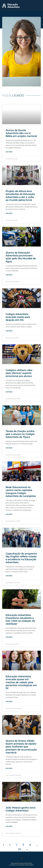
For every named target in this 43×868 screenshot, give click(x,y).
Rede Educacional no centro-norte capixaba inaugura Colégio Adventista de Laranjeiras (21, 492)
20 (19, 849)
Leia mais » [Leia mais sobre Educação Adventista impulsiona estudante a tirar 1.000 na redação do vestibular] (9, 637)
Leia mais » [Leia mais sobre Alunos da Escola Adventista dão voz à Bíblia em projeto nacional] (9, 152)
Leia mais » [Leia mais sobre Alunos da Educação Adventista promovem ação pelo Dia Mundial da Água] (9, 275)
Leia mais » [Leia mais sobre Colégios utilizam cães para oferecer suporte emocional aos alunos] (9, 392)
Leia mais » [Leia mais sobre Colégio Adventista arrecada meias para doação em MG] (9, 331)
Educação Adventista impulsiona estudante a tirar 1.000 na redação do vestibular (20, 619)
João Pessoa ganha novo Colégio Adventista (21, 809)
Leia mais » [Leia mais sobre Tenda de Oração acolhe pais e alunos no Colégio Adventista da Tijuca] (9, 448)
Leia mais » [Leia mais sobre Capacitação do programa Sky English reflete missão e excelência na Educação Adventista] (9, 576)
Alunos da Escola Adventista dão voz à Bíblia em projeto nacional (21, 133)
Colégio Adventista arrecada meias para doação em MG (18, 317)
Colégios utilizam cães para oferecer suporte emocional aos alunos (19, 373)
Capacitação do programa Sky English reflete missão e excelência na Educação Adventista (21, 558)
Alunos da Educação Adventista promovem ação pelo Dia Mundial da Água (21, 257)
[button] (38, 6)
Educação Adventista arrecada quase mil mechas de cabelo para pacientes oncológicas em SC (21, 682)
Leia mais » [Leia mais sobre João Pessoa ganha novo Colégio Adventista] (9, 826)
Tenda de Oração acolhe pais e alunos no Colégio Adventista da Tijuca (20, 434)
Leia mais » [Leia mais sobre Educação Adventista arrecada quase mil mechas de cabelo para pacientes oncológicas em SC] (9, 702)
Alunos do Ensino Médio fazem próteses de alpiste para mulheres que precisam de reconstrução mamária (21, 747)
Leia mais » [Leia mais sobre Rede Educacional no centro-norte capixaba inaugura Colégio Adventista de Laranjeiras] (9, 514)
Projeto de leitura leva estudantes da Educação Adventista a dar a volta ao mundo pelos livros (20, 196)
